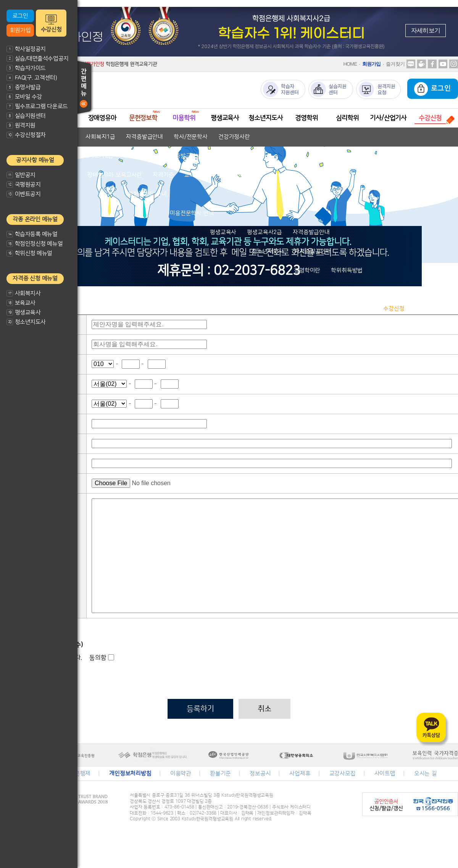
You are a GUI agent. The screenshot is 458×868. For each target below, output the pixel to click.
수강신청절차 (26, 135)
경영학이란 (307, 270)
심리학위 (347, 118)
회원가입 (20, 30)
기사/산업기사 (388, 118)
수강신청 (51, 30)
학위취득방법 (347, 270)
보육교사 (21, 303)
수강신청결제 (431, 309)
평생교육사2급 (264, 232)
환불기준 (220, 774)
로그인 (20, 16)
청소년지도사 (26, 322)
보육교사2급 (98, 156)
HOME (350, 64)
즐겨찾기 (395, 64)
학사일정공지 (26, 49)
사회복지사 (23, 293)
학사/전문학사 (191, 137)
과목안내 (362, 309)
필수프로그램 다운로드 (37, 106)
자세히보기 (426, 30)
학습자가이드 (26, 68)
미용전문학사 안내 (192, 213)
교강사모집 (343, 774)
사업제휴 (300, 774)
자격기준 (163, 175)
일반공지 (21, 175)
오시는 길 (426, 774)
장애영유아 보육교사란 (115, 175)
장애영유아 (102, 118)
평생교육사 (23, 312)
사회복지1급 (100, 137)
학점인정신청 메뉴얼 (35, 244)
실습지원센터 (26, 116)
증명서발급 (23, 87)
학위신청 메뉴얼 (29, 253)
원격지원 (21, 125)
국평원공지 (23, 185)
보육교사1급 (139, 156)
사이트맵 (385, 774)
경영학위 (306, 118)
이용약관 (181, 774)
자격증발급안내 (144, 137)
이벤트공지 (23, 194)
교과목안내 (198, 175)
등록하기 (200, 709)
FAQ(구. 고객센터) (32, 78)
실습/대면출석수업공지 (38, 59)
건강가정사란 (234, 137)
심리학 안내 (350, 290)
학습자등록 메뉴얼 (32, 234)
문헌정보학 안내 (147, 194)
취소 (264, 709)
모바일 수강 (24, 97)
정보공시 (260, 774)
